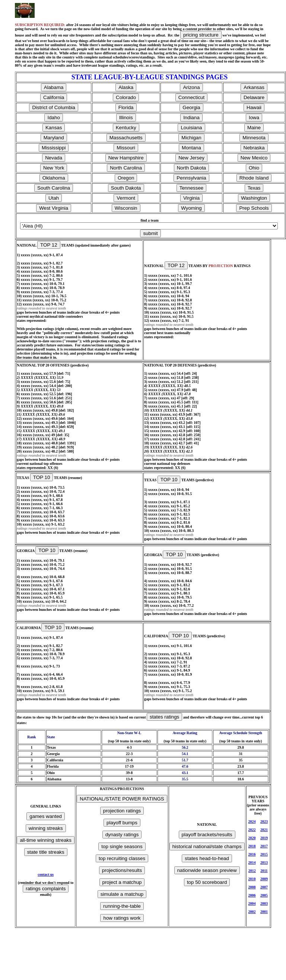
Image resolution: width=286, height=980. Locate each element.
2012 (252, 871)
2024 (252, 822)
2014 (252, 862)
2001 (264, 912)
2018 (252, 846)
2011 (264, 871)
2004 (252, 903)
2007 (264, 887)
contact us (46, 874)
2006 (252, 895)
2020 (252, 838)
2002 (252, 912)
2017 (264, 846)
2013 (264, 862)
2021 (264, 830)
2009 (264, 879)
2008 (252, 887)
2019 (264, 838)
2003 (264, 903)
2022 (252, 830)
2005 (264, 895)
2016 (252, 854)
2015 (264, 854)
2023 (264, 822)
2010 (252, 879)
